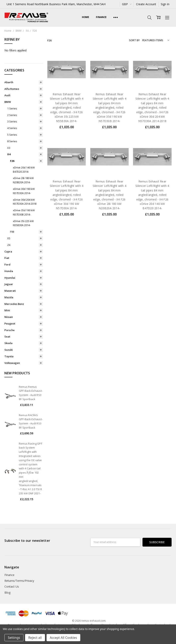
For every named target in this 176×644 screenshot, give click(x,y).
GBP (127, 4)
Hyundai (10, 278)
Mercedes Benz (14, 304)
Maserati (10, 291)
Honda (9, 271)
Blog (7, 592)
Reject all (35, 638)
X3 (9, 148)
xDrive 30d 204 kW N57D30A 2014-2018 (25, 202)
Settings (14, 638)
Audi (7, 95)
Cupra (8, 251)
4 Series (12, 128)
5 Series (12, 135)
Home (86, 17)
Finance (101, 17)
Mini (7, 310)
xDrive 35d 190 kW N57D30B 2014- (24, 212)
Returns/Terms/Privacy (19, 581)
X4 (9, 154)
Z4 (9, 245)
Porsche (10, 330)
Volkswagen (12, 363)
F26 (12, 161)
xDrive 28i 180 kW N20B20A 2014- (23, 180)
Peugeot (10, 324)
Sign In (165, 4)
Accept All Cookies (63, 638)
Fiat (7, 258)
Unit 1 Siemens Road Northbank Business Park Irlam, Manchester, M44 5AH (56, 4)
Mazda (9, 297)
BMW (8, 102)
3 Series (12, 121)
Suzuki (9, 350)
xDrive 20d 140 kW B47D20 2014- (24, 170)
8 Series (12, 141)
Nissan (9, 317)
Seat (7, 337)
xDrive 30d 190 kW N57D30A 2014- (24, 191)
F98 (12, 232)
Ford (7, 264)
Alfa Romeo (12, 89)
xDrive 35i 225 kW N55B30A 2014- (23, 223)
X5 (9, 238)
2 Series (12, 115)
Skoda (8, 343)
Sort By (134, 40)
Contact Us (12, 586)
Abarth (9, 82)
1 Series (12, 108)
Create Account (146, 4)
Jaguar (9, 284)
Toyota (9, 356)
